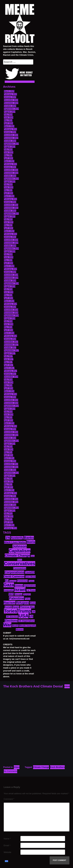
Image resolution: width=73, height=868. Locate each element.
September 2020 (11, 249)
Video (17, 767)
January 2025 (10, 97)
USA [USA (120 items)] (24, 616)
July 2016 (8, 380)
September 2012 (11, 508)
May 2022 (8, 190)
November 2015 (11, 403)
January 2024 (10, 132)
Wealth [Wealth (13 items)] (15, 626)
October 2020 (10, 246)
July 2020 (8, 254)
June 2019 (9, 292)
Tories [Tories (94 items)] (10, 611)
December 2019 (11, 275)
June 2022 (9, 187)
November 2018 (11, 313)
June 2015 (9, 415)
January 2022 (10, 202)
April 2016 (9, 388)
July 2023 (8, 149)
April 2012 (9, 522)
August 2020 (10, 251)
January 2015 (10, 429)
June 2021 (9, 222)
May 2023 (8, 155)
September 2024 (11, 109)
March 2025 (9, 91)
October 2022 (10, 176)
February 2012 (10, 528)
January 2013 (10, 496)
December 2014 (11, 432)
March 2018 (9, 333)
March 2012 (9, 525)
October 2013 (10, 470)
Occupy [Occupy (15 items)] (18, 594)
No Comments (10, 771)
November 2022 (11, 173)
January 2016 (10, 397)
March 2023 (9, 161)
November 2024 (11, 103)
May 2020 (8, 260)
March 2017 (9, 368)
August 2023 (10, 147)
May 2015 (8, 417)
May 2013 (8, 484)
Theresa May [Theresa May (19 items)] (27, 607)
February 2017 (10, 371)
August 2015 (10, 409)
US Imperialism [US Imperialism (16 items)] (26, 621)
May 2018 (8, 327)
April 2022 (9, 193)
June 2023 (9, 152)
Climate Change (41, 767)
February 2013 (10, 493)
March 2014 (9, 458)
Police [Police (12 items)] (27, 599)
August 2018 (10, 318)
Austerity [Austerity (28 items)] (17, 538)
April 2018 (9, 330)
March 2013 (9, 490)
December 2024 (11, 100)
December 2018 (11, 310)
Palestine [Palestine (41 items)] (16, 598)
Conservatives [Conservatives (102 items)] (20, 564)
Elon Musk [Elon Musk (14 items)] (30, 577)
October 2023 (10, 141)
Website (8, 852)
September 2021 (11, 214)
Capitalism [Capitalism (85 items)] (20, 551)
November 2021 (11, 208)
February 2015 (10, 426)
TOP (6, 861)
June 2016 (9, 382)
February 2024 (10, 129)
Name (7, 839)
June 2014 (9, 449)
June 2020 (9, 257)
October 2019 (10, 281)
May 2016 (8, 385)
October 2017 (10, 348)
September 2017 (11, 350)
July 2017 (8, 356)
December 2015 (11, 400)
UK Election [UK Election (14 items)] (12, 617)
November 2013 (11, 467)
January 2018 (10, 339)
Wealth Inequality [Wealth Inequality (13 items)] (28, 626)
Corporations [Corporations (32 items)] (14, 572)
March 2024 (9, 126)
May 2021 (8, 225)
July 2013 (8, 479)
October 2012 (10, 505)
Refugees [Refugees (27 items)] (22, 603)
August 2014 (10, 444)
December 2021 (11, 205)
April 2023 (9, 158)
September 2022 (11, 179)
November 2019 (11, 278)
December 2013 (11, 464)
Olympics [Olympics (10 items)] (27, 594)
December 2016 (11, 377)
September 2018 (11, 315)
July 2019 (8, 289)
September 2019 (11, 283)
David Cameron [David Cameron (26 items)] (14, 576)
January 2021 (10, 237)
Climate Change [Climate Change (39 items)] (17, 555)
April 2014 (9, 455)
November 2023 (11, 138)
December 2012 (11, 499)
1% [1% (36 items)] (8, 538)
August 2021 (10, 216)
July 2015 (8, 412)
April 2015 (9, 420)
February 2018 (10, 336)
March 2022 (9, 196)
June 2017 (9, 359)
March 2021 (9, 231)
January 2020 (10, 272)
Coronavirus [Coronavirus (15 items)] (20, 568)
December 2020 (11, 240)
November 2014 (11, 435)
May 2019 (8, 295)
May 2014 (8, 452)
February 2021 (10, 234)
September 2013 (11, 473)
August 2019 (10, 286)
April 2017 (9, 365)
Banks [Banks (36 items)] (29, 538)
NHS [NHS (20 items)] (11, 594)
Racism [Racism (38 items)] (9, 603)
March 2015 (9, 423)
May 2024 (8, 120)
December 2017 (11, 342)
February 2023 (10, 164)
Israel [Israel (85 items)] (20, 590)
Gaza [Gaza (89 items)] (9, 585)
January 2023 (10, 167)
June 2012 (9, 516)
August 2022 (10, 182)
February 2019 (10, 304)
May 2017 (8, 362)
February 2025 (10, 94)
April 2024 (9, 123)
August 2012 (10, 511)
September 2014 (11, 441)
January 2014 (10, 461)
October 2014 (10, 438)
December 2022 (11, 170)
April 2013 (9, 487)
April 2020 (9, 263)
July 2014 (8, 447)
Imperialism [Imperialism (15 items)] (30, 586)
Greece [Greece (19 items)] (19, 585)
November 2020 (11, 243)
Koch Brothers (57, 767)
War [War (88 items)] (7, 625)
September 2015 (11, 406)
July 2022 (8, 184)
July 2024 (8, 115)
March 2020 (9, 266)
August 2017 (10, 353)
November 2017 (11, 345)
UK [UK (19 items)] (34, 612)
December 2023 (11, 135)
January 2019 (10, 307)
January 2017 (10, 374)
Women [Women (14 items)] (20, 629)
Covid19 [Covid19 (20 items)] (30, 572)
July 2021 (8, 219)
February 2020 (10, 269)
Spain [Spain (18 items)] (16, 607)
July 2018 (8, 321)
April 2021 (9, 228)
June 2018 (9, 324)
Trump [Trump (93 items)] (24, 611)
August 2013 (10, 476)
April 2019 (9, 298)
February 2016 (10, 394)
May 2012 (8, 519)
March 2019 (9, 301)
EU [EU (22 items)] (7, 581)
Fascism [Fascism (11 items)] (13, 581)
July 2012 (8, 514)
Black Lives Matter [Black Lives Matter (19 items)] (15, 542)
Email (7, 845)
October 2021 (10, 211)
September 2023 (11, 144)
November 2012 (11, 502)
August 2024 (10, 112)
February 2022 (10, 199)
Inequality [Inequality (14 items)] (9, 590)
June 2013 (9, 481)
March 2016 (9, 391)
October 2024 (10, 106)
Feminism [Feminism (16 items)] (22, 581)
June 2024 (9, 117)
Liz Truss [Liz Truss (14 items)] (31, 590)
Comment (9, 799)
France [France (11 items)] (31, 581)
